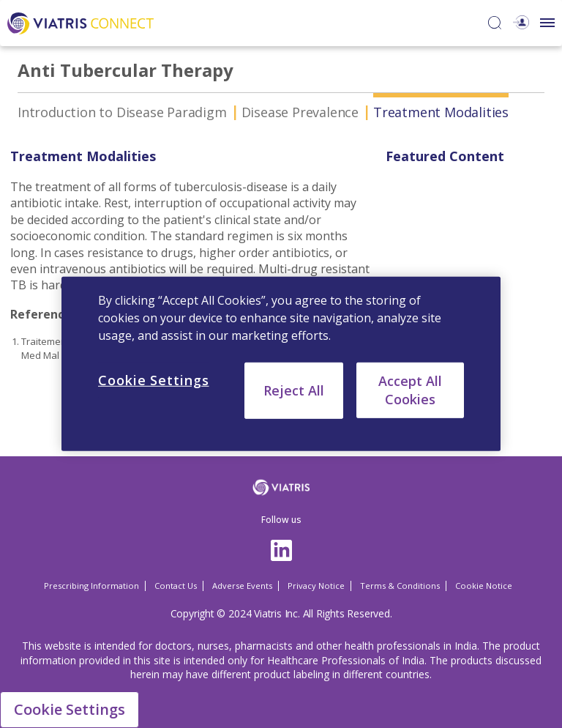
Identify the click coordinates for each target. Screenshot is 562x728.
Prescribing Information (91, 586)
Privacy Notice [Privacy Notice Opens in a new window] (316, 586)
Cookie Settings (70, 709)
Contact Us (176, 586)
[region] (281, 364)
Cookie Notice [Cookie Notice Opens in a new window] (484, 586)
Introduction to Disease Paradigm (122, 112)
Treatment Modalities (441, 112)
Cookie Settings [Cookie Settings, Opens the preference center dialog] (154, 380)
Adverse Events (242, 586)
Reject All (294, 390)
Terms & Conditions (400, 586)
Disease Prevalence (300, 112)
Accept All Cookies (410, 390)
